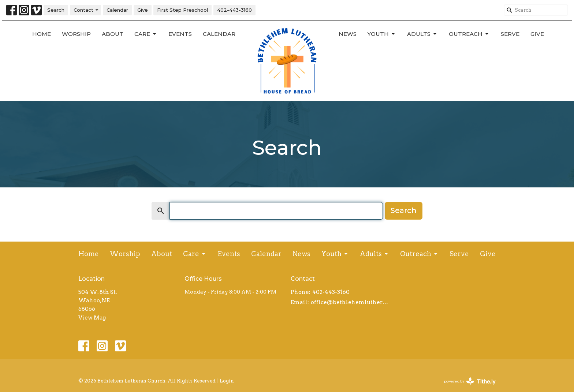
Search (56, 10)
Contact (86, 10)
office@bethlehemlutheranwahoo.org (350, 302)
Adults (422, 34)
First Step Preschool (182, 10)
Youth (382, 34)
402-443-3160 (234, 10)
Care (146, 34)
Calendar (117, 10)
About (113, 34)
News (348, 34)
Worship (76, 34)
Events (180, 34)
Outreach (469, 34)
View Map (92, 318)
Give (143, 10)
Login (227, 381)
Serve (510, 34)
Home (42, 34)
